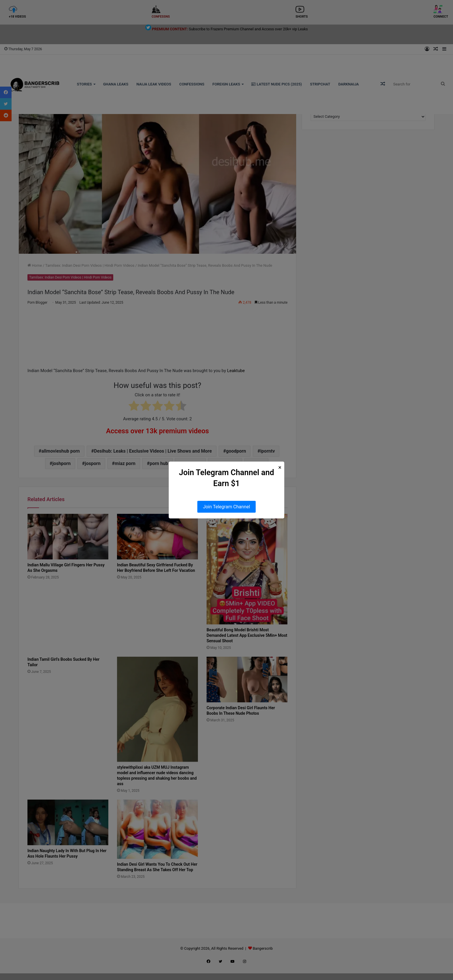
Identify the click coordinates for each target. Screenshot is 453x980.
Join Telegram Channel (227, 507)
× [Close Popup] (280, 467)
